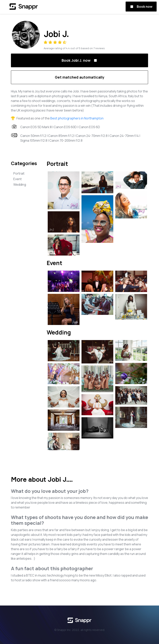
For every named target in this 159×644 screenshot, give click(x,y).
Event (17, 179)
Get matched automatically (80, 77)
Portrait (19, 173)
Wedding (20, 185)
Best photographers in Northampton (77, 118)
